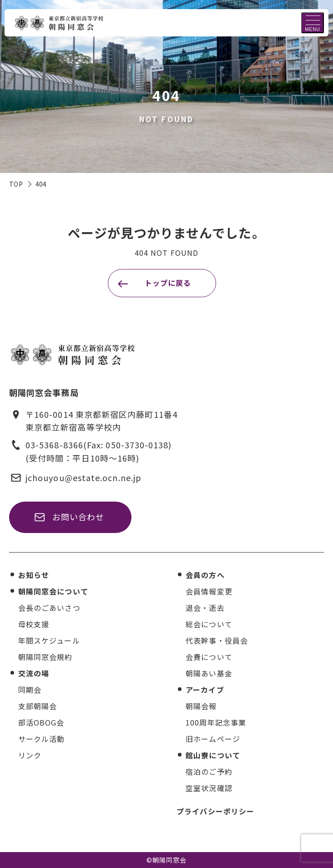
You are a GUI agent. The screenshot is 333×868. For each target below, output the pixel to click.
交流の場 (34, 673)
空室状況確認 (209, 788)
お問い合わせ (78, 517)
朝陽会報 (201, 706)
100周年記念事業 (216, 722)
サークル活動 (41, 739)
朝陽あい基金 (209, 673)
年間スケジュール (49, 640)
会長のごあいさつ (49, 608)
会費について (209, 657)
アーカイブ (205, 690)
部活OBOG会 (41, 722)
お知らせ (34, 575)
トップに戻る (168, 283)
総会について (209, 624)
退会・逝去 (205, 608)
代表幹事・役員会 (217, 640)
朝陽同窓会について (53, 591)
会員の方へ (205, 575)
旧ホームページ (213, 739)
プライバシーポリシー (215, 811)
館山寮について (213, 755)
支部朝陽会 (38, 706)
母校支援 (34, 624)
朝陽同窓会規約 (45, 657)
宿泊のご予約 (209, 772)
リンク (30, 755)
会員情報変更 (209, 591)
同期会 (30, 690)
